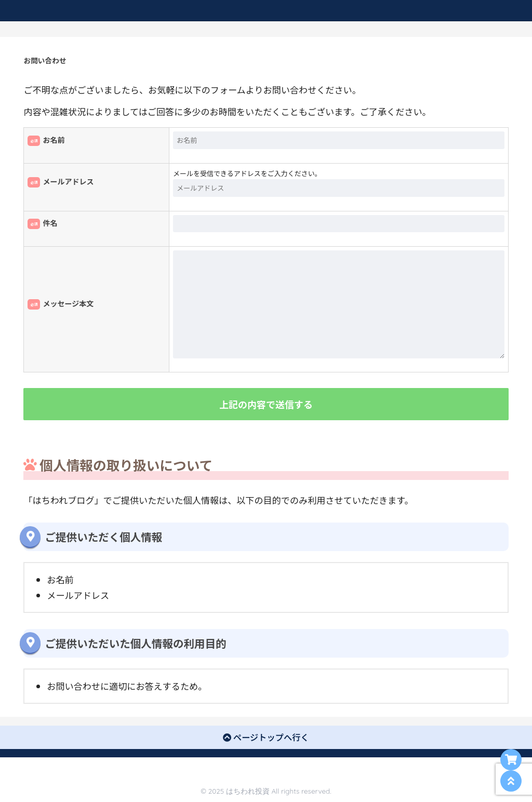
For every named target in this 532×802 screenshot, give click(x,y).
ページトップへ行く (266, 737)
